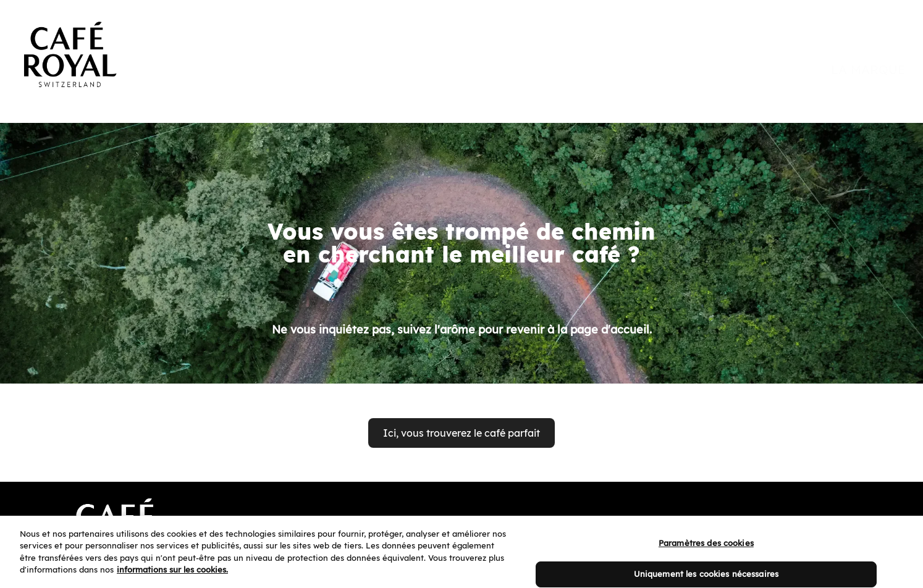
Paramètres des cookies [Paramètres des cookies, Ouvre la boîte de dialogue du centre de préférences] (706, 552)
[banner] (461, 44)
